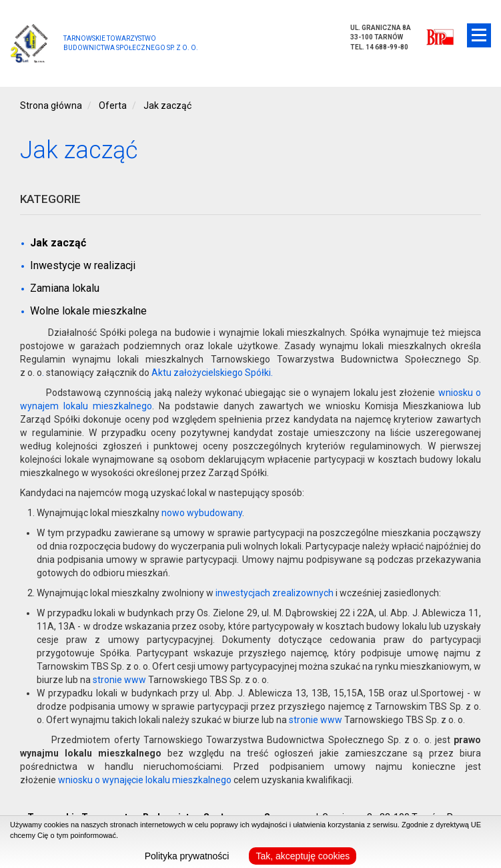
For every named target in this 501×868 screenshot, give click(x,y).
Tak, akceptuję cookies (303, 856)
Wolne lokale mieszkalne (88, 311)
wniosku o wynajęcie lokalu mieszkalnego (145, 780)
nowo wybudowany (202, 513)
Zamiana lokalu (65, 288)
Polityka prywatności (187, 856)
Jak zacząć (58, 243)
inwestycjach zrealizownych (275, 593)
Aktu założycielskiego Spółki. (212, 373)
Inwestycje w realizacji (83, 265)
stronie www (119, 680)
